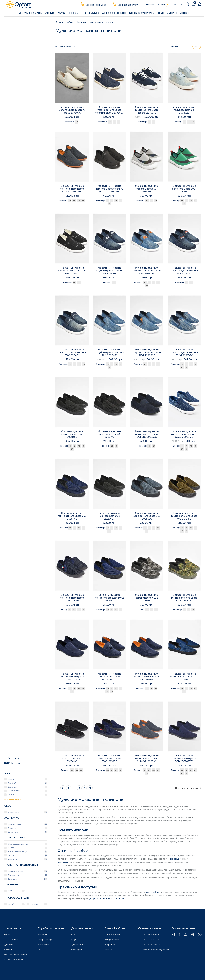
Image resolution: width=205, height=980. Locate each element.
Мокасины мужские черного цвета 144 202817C (109, 434)
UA (181, 5)
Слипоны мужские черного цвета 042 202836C (72, 435)
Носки (74, 13)
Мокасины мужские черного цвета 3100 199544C (72, 759)
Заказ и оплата (11, 940)
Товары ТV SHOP (167, 13)
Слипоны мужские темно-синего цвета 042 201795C (109, 598)
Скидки (184, 13)
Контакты (42, 935)
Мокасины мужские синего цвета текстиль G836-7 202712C (184, 435)
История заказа (112, 940)
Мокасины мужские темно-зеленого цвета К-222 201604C (184, 598)
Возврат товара (45, 940)
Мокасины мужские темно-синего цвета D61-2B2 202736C (147, 434)
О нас (7, 935)
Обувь (62, 13)
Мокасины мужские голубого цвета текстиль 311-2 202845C (109, 353)
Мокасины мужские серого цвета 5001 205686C (147, 189)
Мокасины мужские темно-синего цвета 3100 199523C (109, 759)
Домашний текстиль (141, 13)
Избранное (110, 945)
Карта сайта (43, 945)
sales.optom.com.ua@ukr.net (156, 950)
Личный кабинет (113, 935)
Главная (59, 22)
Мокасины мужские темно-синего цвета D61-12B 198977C (184, 759)
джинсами (175, 859)
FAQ (40, 950)
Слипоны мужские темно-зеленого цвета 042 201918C (184, 516)
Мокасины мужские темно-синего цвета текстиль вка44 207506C (109, 110)
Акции (74, 940)
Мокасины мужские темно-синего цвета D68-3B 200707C (109, 677)
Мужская (82, 22)
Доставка (9, 945)
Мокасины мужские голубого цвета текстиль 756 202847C (184, 271)
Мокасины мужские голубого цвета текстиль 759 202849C (109, 271)
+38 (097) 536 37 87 (127, 5)
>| (90, 788)
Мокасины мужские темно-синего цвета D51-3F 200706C (147, 677)
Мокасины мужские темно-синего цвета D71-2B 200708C (72, 677)
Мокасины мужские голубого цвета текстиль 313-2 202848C (147, 271)
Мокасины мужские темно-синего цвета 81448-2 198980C (147, 759)
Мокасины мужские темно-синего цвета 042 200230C (184, 677)
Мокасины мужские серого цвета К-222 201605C (147, 598)
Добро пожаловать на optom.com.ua (107, 898)
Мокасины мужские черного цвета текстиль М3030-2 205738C (109, 189)
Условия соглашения (14, 960)
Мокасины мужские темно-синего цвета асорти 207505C (147, 110)
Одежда (50, 13)
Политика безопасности (16, 955)
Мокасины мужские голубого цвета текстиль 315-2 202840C (147, 353)
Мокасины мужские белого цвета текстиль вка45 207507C (72, 110)
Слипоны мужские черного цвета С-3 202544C (109, 516)
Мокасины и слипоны (102, 22)
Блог (73, 935)
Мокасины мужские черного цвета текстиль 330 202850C (72, 271)
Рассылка (109, 950)
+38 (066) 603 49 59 (96, 5)
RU (176, 5)
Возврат (8, 950)
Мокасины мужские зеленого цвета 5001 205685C (184, 189)
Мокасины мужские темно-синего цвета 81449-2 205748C (72, 189)
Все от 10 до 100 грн (30, 13)
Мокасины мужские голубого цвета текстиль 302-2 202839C (184, 353)
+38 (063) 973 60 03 (151, 945)
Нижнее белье (90, 13)
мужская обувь (153, 892)
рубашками (63, 862)
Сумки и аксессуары (114, 13)
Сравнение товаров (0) (65, 46)
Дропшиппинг (78, 945)
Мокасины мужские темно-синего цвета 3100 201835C (72, 598)
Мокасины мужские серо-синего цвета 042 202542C (147, 516)
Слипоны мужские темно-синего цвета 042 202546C (72, 516)
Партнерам (76, 950)
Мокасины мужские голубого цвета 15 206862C (184, 110)
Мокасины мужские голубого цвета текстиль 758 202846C (72, 353)
